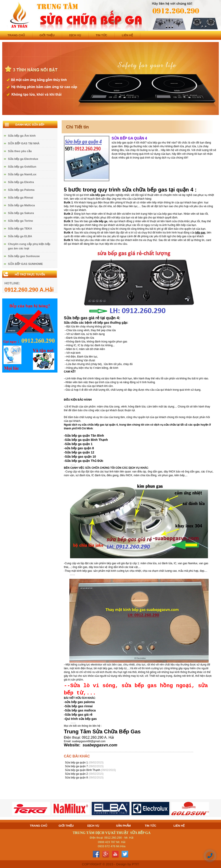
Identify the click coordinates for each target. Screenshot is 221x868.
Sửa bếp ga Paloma (21, 190)
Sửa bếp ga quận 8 (77, 778)
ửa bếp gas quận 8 (80, 448)
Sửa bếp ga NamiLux (22, 174)
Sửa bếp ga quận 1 (79, 444)
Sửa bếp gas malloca (80, 710)
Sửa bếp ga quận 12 (80, 452)
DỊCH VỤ (75, 35)
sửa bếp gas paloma (80, 702)
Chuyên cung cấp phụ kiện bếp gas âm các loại (29, 246)
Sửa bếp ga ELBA (20, 236)
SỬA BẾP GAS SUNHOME (25, 264)
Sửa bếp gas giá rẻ (79, 715)
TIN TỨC (101, 35)
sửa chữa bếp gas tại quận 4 (100, 425)
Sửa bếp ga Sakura (21, 213)
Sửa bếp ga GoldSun (22, 167)
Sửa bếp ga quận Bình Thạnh (86, 440)
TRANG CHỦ (16, 35)
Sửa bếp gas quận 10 (80, 457)
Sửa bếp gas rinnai (79, 706)
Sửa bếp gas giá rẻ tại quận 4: (92, 318)
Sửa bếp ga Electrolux (23, 159)
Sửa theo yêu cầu (20, 151)
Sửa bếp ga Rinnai (21, 198)
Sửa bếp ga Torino (20, 221)
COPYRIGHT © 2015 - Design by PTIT (110, 864)
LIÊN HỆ (127, 35)
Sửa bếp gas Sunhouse (24, 256)
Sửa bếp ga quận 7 (77, 766)
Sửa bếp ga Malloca (21, 205)
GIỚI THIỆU (47, 35)
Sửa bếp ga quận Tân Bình (85, 436)
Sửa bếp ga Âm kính (22, 136)
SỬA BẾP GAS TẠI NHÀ (24, 143)
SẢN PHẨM (123, 826)
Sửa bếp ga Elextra (21, 182)
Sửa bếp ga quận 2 (77, 774)
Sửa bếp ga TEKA (20, 228)
